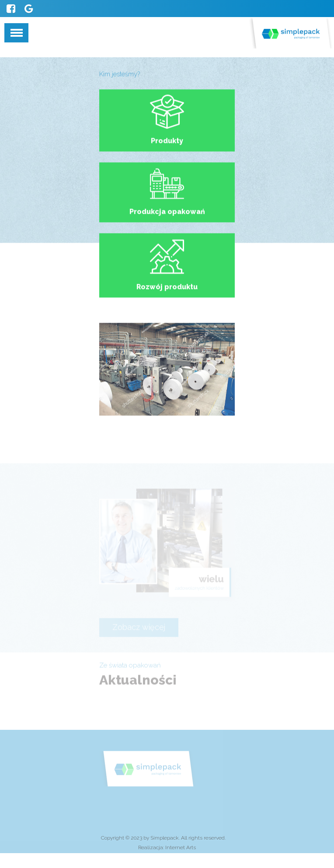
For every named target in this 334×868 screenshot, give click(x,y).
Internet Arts (181, 847)
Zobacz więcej (139, 633)
